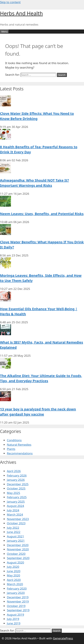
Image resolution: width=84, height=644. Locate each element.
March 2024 (15, 515)
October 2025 (16, 488)
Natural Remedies (19, 445)
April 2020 (14, 580)
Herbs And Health (21, 13)
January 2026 (16, 480)
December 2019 (18, 597)
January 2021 (16, 541)
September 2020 (18, 558)
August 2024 (15, 506)
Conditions (14, 440)
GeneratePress (63, 638)
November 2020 (18, 549)
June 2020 (14, 571)
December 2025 (18, 484)
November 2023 (18, 519)
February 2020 (17, 589)
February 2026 (17, 475)
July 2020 (13, 567)
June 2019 (14, 623)
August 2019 (15, 615)
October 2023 (16, 523)
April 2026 (14, 471)
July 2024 (13, 510)
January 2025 (16, 502)
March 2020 (15, 584)
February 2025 (17, 497)
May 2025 (13, 493)
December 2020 (18, 545)
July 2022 (13, 528)
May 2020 (13, 575)
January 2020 (16, 593)
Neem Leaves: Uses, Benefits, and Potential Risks (42, 214)
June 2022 (14, 532)
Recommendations (20, 453)
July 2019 (13, 619)
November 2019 (18, 601)
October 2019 (16, 606)
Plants (11, 449)
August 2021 (15, 536)
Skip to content (10, 2)
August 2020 (15, 562)
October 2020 (16, 554)
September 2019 (18, 610)
